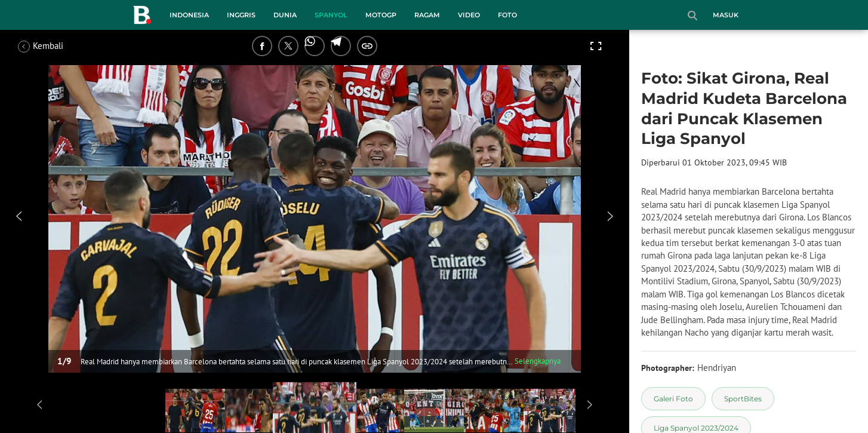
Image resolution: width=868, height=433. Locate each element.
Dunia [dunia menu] (285, 15)
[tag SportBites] (743, 399)
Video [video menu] (469, 15)
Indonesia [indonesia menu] (189, 15)
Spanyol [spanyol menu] (331, 15)
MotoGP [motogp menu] (381, 15)
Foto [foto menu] (507, 15)
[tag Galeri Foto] (673, 399)
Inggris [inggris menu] (241, 15)
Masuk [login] (726, 15)
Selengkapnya (538, 361)
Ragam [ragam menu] (427, 15)
